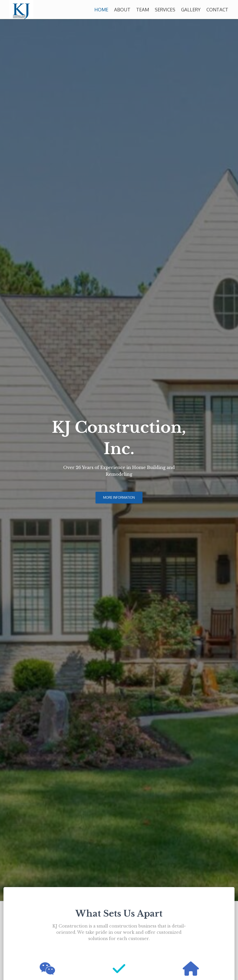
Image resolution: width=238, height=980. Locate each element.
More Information (119, 497)
